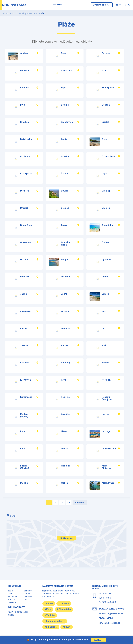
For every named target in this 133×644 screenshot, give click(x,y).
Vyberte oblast (102, 5)
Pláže (41, 13)
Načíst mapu (66, 538)
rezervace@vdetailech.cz (112, 613)
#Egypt (67, 627)
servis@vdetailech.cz (109, 623)
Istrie (11, 591)
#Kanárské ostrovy (55, 621)
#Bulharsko (51, 627)
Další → (26, 600)
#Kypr (48, 609)
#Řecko (49, 603)
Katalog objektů (27, 13)
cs (117, 5)
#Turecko (64, 603)
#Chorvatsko (64, 609)
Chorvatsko (9, 13)
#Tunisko (50, 615)
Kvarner (12, 600)
